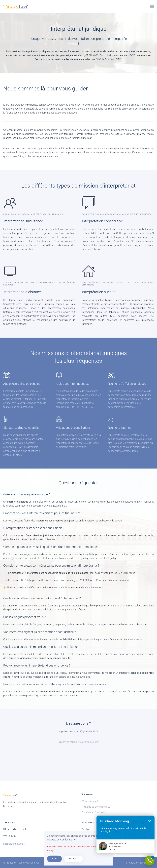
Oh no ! (73, 859)
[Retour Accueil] (16, 7)
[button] (152, 7)
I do (54, 859)
